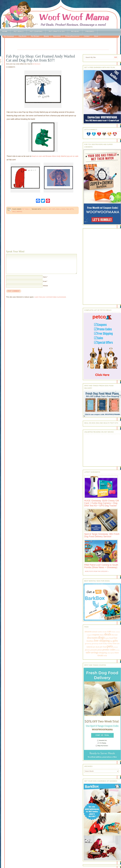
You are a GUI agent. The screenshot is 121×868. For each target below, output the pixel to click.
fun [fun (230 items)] (111, 641)
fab (67, 209)
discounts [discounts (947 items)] (92, 638)
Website (46, 286)
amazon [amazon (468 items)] (88, 632)
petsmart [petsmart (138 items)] (116, 647)
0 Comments (11, 67)
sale (14, 212)
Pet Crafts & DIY (57, 31)
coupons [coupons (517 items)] (95, 635)
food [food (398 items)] (111, 638)
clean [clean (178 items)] (113, 632)
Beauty (46, 36)
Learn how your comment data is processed (50, 297)
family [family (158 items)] (107, 638)
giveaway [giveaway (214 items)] (88, 644)
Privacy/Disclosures (72, 36)
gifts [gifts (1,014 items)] (115, 641)
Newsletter (57, 36)
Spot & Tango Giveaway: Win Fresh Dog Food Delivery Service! (102, 535)
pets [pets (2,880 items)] (110, 646)
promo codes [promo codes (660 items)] (109, 650)
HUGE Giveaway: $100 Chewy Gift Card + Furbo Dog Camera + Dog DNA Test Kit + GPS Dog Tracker (102, 503)
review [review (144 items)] (118, 650)
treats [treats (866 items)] (101, 655)
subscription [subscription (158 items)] (111, 653)
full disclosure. (37, 64)
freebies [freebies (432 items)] (90, 641)
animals (45, 209)
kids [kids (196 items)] (118, 644)
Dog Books (23, 36)
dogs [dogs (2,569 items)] (101, 637)
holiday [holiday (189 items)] (110, 644)
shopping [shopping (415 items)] (103, 653)
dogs (63, 209)
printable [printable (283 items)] (94, 650)
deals (58, 209)
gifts (71, 209)
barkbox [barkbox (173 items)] (100, 632)
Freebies (90, 31)
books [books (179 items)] (105, 632)
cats (54, 209)
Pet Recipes (35, 36)
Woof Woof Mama (61, 14)
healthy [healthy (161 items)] (105, 644)
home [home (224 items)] (115, 644)
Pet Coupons (36, 31)
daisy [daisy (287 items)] (102, 635)
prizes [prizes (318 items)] (100, 650)
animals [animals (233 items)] (95, 632)
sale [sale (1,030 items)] (88, 652)
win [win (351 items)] (105, 655)
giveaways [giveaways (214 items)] (95, 644)
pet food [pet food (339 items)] (103, 647)
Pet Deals (19, 31)
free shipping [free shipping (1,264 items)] (102, 641)
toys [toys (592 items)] (117, 652)
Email (45, 281)
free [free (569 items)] (115, 638)
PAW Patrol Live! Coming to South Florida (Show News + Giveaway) (101, 566)
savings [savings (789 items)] (95, 652)
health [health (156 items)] (101, 644)
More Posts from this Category (96, 571)
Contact (87, 36)
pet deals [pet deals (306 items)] (96, 647)
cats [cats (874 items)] (109, 631)
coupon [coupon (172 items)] (89, 635)
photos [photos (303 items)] (87, 650)
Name (45, 277)
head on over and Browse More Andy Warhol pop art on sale (55, 156)
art (50, 209)
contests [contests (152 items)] (118, 632)
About (96, 36)
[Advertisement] (63, 44)
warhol (19, 212)
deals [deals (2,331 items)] (108, 634)
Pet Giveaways (9, 36)
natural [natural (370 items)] (89, 647)
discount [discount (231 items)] (115, 635)
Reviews (75, 31)
